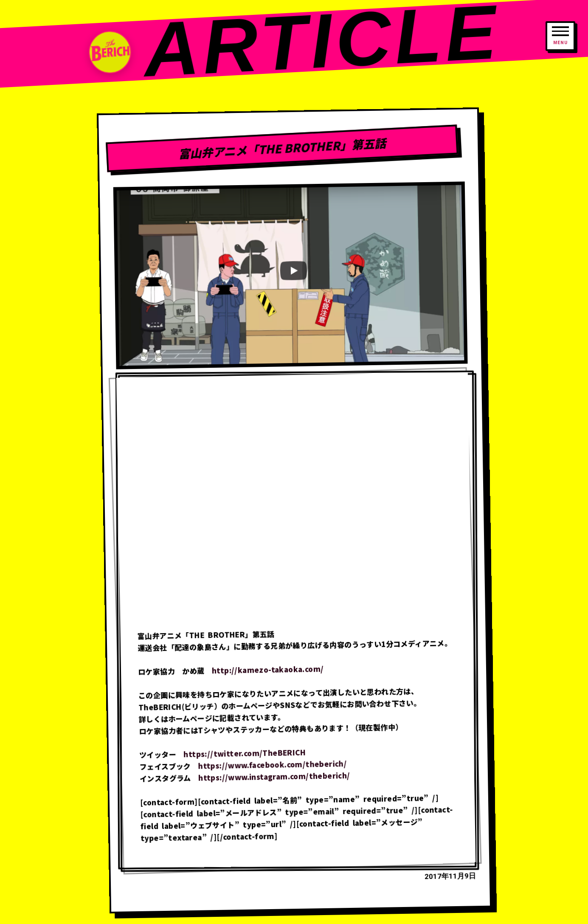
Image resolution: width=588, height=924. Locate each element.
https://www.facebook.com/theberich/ (273, 765)
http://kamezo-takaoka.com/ (268, 670)
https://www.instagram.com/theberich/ (274, 776)
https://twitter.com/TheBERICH (245, 753)
